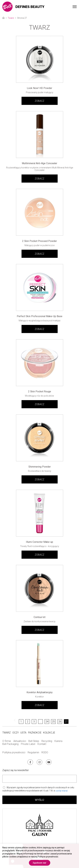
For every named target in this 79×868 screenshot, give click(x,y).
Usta (23, 733)
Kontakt (42, 744)
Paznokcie (35, 733)
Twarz (11, 18)
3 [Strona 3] (34, 722)
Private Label (28, 744)
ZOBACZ (39, 101)
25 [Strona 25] (53, 722)
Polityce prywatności (48, 857)
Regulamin (33, 752)
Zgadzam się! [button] (39, 863)
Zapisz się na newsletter (16, 770)
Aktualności (20, 741)
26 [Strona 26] (60, 722)
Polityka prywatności (14, 752)
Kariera (58, 741)
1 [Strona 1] (21, 722)
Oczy (16, 733)
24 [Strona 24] (47, 722)
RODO (45, 752)
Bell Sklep (34, 741)
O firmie (7, 741)
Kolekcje (49, 733)
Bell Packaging (10, 744)
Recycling (47, 741)
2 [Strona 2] (28, 722)
